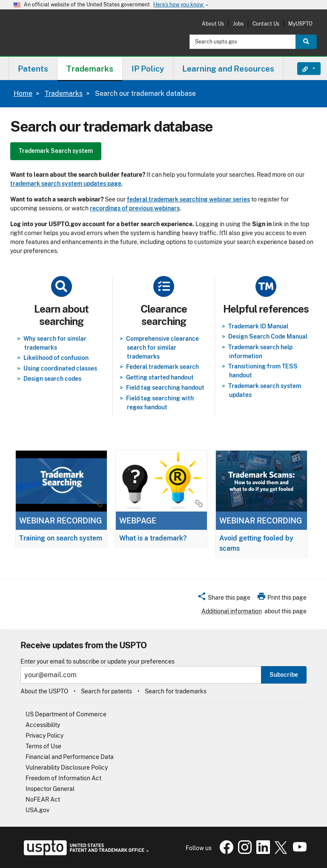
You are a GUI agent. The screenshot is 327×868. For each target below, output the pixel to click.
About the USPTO (44, 691)
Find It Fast (303, 69)
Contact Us (266, 24)
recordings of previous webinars (135, 208)
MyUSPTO (300, 24)
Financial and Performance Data (70, 757)
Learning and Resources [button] (228, 69)
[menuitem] (33, 68)
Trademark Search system (56, 151)
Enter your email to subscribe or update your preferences (98, 662)
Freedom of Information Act (63, 778)
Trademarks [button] (90, 69)
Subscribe (284, 675)
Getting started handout (160, 377)
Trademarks (64, 93)
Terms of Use (43, 746)
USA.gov (37, 810)
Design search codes (52, 379)
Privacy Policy (44, 736)
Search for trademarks (176, 691)
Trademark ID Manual (258, 326)
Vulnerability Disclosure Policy (67, 767)
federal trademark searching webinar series (188, 199)
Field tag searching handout (165, 388)
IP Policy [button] (148, 69)
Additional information (232, 611)
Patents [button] (33, 69)
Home (23, 93)
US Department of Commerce (66, 714)
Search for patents (106, 691)
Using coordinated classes (60, 368)
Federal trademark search (162, 367)
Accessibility (43, 725)
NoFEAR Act (43, 799)
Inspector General (50, 789)
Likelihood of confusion (56, 358)
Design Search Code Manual (268, 336)
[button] (224, 599)
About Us (213, 24)
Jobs (238, 24)
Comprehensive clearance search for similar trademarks (162, 348)
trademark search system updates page (66, 184)
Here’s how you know (181, 5)
